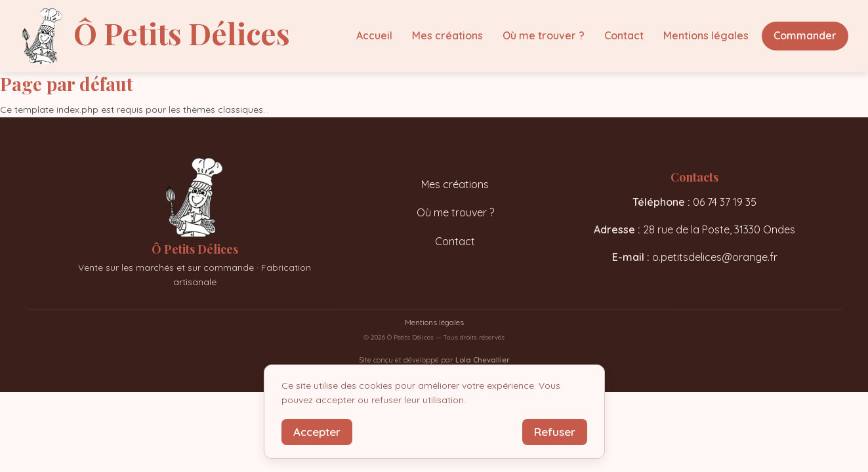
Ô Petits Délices (182, 33)
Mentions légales (706, 35)
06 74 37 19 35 (725, 202)
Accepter (317, 432)
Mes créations (447, 35)
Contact (624, 35)
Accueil (374, 35)
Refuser (555, 432)
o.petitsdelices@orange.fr (715, 257)
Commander (805, 35)
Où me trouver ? (544, 35)
